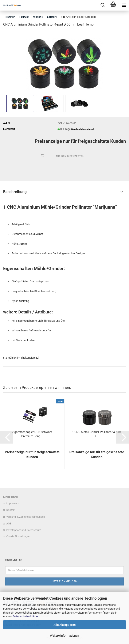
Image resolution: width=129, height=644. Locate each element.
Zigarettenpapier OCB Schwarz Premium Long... (32, 434)
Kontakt (11, 510)
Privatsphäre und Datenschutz (24, 530)
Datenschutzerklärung (26, 616)
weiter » (38, 17)
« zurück (24, 17)
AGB (9, 524)
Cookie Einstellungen (18, 536)
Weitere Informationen (64, 636)
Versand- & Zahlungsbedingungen (26, 517)
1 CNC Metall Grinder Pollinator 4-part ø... (97, 434)
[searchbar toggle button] (103, 5)
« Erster (10, 17)
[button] (6, 437)
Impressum (13, 504)
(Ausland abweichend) (83, 129)
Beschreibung (15, 192)
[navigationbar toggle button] (124, 5)
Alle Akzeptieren (65, 625)
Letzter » (52, 17)
